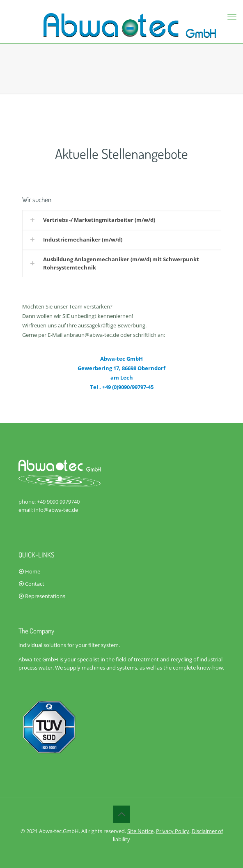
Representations (45, 596)
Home (33, 571)
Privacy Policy (173, 831)
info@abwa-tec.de (56, 510)
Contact (35, 584)
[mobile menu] (232, 16)
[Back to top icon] (121, 814)
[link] (121, 220)
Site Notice (140, 831)
